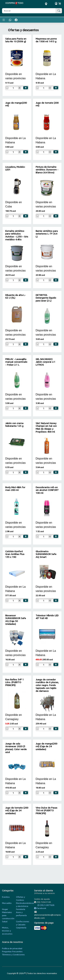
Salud (5, 921)
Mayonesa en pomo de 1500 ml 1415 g (46, 40)
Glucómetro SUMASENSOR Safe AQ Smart (46, 554)
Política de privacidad (12, 948)
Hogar (5, 909)
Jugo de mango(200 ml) (16, 104)
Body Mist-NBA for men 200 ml (15, 489)
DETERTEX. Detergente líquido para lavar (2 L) (46, 298)
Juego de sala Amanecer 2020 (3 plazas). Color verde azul (16, 748)
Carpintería (21, 928)
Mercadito (7, 903)
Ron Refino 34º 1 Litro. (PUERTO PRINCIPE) (15, 682)
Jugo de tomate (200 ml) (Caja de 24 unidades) (17, 811)
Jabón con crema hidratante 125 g (14, 425)
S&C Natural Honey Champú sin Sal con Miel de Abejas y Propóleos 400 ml (46, 427)
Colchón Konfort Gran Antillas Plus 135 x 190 (15, 554)
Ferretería (21, 909)
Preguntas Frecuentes (12, 951)
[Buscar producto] (29, 11)
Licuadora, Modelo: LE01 (15, 168)
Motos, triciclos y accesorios (7, 931)
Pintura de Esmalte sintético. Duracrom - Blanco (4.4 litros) (47, 170)
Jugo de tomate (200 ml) (47, 104)
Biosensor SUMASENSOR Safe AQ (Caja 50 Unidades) (16, 620)
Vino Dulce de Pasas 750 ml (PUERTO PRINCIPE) (47, 811)
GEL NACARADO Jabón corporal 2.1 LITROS (45, 362)
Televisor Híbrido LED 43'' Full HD (47, 617)
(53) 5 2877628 (44, 905)
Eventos (6, 897)
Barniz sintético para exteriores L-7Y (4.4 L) (47, 234)
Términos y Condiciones (13, 955)
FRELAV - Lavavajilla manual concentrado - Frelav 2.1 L (16, 362)
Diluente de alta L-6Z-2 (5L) (15, 296)
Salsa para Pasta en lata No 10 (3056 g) (16, 40)
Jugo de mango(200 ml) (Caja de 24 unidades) (46, 746)
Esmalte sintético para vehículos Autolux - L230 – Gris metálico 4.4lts (17, 235)
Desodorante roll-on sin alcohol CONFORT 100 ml (47, 490)
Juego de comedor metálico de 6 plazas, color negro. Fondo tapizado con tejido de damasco (47, 685)
